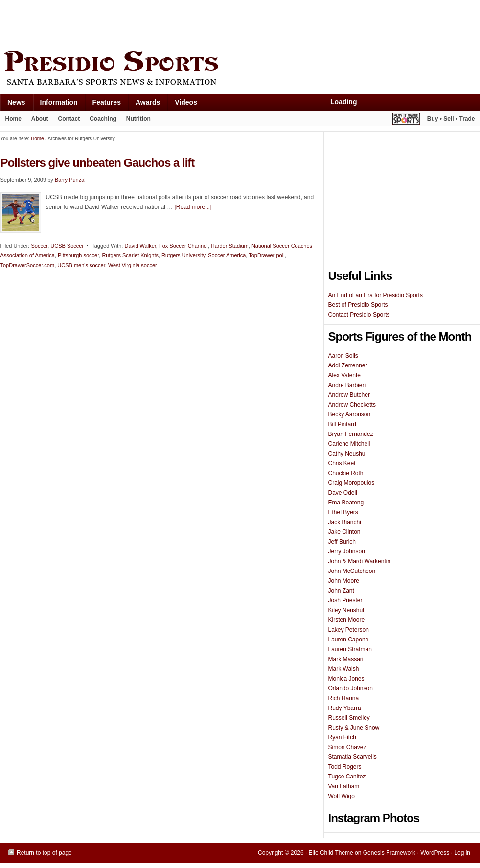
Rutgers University (183, 255)
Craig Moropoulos (352, 483)
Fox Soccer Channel (183, 246)
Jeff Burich (342, 542)
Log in (462, 853)
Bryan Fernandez (351, 434)
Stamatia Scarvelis (353, 757)
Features (103, 104)
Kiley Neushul (346, 610)
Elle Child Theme (331, 853)
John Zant (341, 591)
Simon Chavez (347, 747)
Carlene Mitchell (349, 444)
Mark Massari (346, 659)
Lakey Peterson (349, 630)
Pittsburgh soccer (78, 255)
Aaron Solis (343, 356)
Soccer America (227, 255)
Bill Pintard (342, 424)
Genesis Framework (389, 853)
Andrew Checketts (352, 405)
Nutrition (138, 119)
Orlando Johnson (351, 688)
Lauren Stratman (350, 649)
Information (55, 104)
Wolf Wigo (342, 796)
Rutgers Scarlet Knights (130, 255)
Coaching (103, 119)
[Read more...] (193, 207)
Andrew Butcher (349, 395)
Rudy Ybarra (345, 708)
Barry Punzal (70, 180)
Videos (186, 102)
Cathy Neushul (348, 454)
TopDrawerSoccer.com (28, 265)
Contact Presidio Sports (359, 315)
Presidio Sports (240, 69)
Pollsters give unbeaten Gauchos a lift (98, 163)
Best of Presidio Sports (358, 305)
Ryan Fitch (342, 737)
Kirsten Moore (347, 620)
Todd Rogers (345, 767)
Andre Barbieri (347, 385)
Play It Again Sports (406, 120)
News (13, 104)
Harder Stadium (230, 246)
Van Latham (344, 786)
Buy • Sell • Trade (451, 119)
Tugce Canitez (347, 777)
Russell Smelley (349, 718)
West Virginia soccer (133, 265)
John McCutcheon (352, 571)
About (37, 121)
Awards (144, 104)
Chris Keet (342, 463)
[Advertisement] (179, 23)
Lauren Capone (349, 640)
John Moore (344, 581)
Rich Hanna (344, 698)
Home (13, 119)
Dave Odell (343, 493)
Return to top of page (44, 853)
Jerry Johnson (347, 551)
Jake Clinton (344, 532)
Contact (69, 119)
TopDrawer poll (266, 255)
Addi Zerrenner (348, 365)
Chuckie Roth (346, 473)
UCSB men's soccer (81, 265)
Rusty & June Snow (354, 728)
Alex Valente (345, 375)
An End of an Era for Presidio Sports (376, 295)
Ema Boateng (346, 503)
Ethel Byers (343, 512)
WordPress (435, 853)
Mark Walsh (344, 669)
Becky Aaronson (350, 414)
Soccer (39, 246)
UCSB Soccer (67, 246)
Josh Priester (345, 600)
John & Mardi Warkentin (360, 561)
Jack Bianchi (345, 522)
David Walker (140, 246)
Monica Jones (346, 679)
